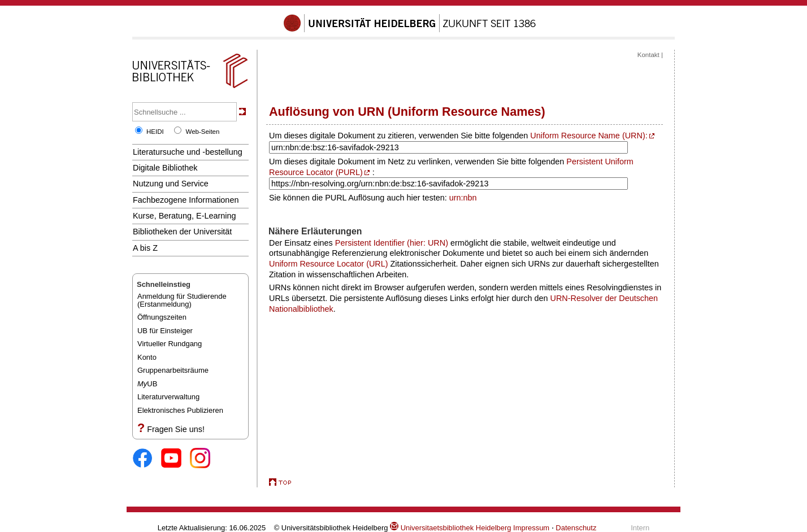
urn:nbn (463, 198)
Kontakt (648, 55)
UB (147, 384)
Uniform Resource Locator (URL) (329, 264)
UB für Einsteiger (165, 331)
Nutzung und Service (171, 184)
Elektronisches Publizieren (180, 410)
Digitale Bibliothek (165, 168)
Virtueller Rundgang (170, 344)
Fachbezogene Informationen (186, 200)
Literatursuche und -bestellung (188, 152)
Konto (147, 357)
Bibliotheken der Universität (182, 232)
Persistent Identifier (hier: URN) (392, 243)
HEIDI (155, 132)
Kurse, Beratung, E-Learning (185, 216)
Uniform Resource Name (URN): (589, 136)
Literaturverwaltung (168, 397)
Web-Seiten (202, 132)
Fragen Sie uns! (176, 429)
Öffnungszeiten (162, 317)
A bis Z (145, 248)
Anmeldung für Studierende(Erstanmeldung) (182, 300)
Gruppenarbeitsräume (173, 370)
